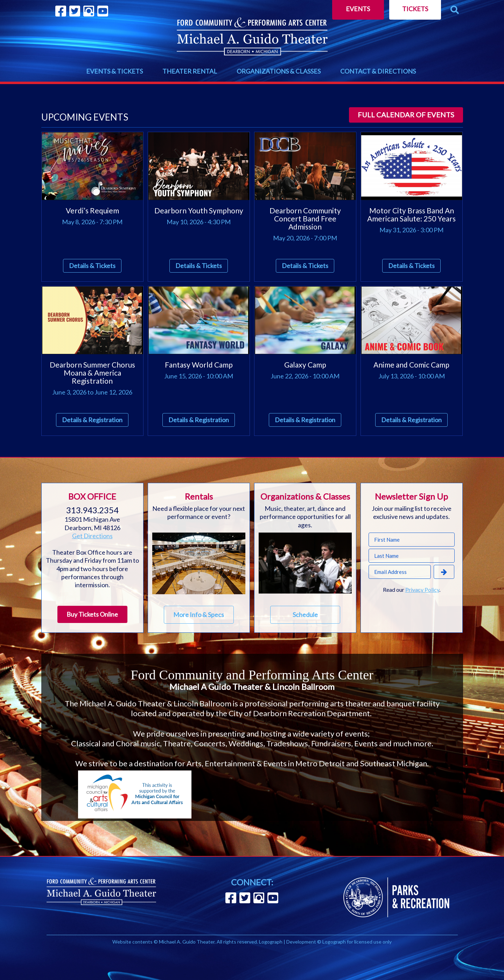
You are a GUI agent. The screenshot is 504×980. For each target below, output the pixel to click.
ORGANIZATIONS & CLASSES (279, 71)
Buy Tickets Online (92, 614)
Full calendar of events (406, 115)
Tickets (415, 9)
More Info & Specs (199, 615)
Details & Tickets (92, 266)
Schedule (305, 615)
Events (358, 9)
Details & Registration (92, 420)
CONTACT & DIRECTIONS (378, 71)
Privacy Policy (422, 590)
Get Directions (92, 536)
